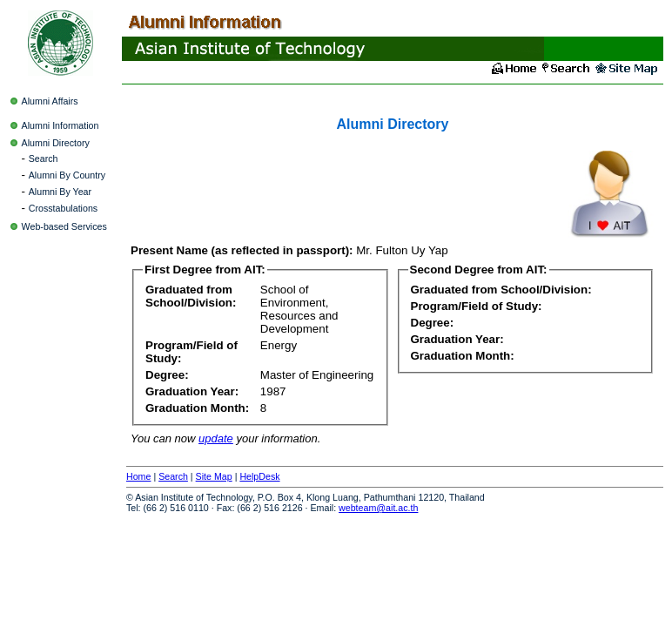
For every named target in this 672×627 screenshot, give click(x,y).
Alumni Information (60, 125)
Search (44, 158)
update (216, 438)
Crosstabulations (63, 208)
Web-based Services (64, 226)
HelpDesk (259, 476)
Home (138, 476)
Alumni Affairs (50, 101)
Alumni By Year (60, 192)
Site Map (214, 476)
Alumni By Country (67, 175)
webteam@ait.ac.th (378, 508)
